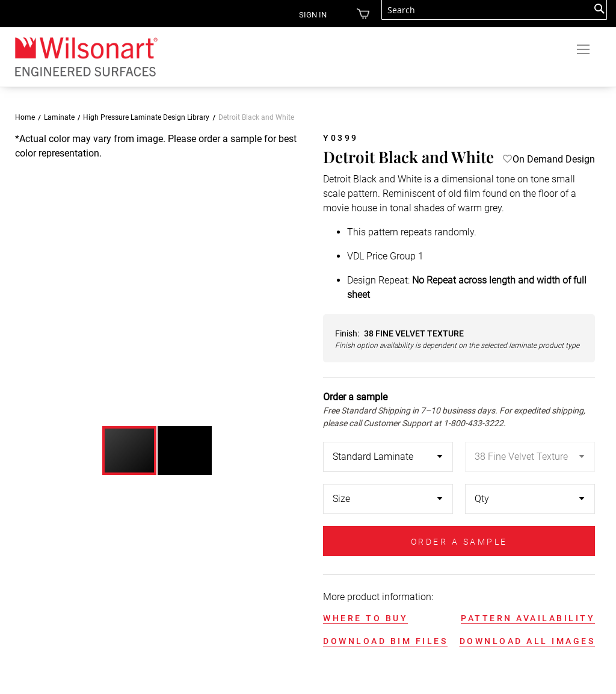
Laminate (59, 117)
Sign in (304, 15)
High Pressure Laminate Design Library (146, 117)
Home (25, 117)
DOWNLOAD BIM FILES (385, 641)
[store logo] (86, 56)
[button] (285, 274)
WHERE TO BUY (365, 618)
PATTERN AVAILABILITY (528, 618)
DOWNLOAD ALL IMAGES (528, 641)
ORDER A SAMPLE (459, 542)
